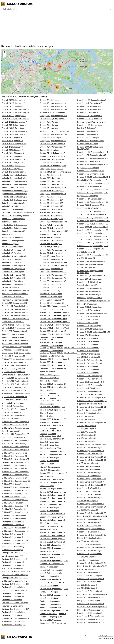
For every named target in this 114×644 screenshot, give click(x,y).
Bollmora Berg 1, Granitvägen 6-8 (91, 504)
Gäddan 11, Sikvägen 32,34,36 (52, 451)
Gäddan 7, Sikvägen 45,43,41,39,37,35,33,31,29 (51, 394)
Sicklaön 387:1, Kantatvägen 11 (52, 362)
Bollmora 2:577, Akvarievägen (89, 161)
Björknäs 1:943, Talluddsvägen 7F (15, 434)
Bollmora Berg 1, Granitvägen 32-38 (92, 444)
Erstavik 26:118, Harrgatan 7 (13, 103)
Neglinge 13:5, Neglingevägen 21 (15, 294)
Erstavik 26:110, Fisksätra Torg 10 (15, 109)
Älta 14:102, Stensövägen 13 (89, 338)
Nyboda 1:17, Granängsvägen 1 (90, 572)
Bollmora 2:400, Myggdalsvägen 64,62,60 (94, 221)
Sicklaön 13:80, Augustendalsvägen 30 (93, 202)
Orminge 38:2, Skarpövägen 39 (52, 300)
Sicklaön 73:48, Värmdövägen (14, 515)
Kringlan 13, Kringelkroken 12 (51, 526)
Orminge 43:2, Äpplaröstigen (13, 612)
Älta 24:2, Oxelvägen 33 (87, 557)
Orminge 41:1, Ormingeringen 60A (53, 262)
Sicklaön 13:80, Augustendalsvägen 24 (93, 246)
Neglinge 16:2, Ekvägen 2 (12, 259)
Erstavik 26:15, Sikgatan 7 (12, 150)
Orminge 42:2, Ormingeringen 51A (53, 250)
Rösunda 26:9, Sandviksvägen (14, 547)
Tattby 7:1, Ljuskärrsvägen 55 (14, 219)
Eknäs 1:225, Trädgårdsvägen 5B (15, 344)
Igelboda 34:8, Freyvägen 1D (13, 250)
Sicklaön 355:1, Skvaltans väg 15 (53, 331)
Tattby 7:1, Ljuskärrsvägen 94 (14, 203)
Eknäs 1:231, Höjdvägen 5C (13, 297)
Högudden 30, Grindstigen (88, 196)
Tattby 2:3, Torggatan (10, 234)
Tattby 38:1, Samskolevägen (13, 334)
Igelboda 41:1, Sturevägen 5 (13, 272)
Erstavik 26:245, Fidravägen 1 (14, 172)
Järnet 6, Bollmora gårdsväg (51, 573)
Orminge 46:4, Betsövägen (50, 138)
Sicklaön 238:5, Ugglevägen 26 (14, 484)
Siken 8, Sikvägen (47, 486)
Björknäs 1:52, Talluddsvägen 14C (15, 415)
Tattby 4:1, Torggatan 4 (11, 222)
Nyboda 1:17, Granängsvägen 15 (90, 622)
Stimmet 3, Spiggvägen (49, 529)
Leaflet (99, 93)
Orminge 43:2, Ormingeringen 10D (16, 584)
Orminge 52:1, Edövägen (12, 600)
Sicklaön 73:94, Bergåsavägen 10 (15, 528)
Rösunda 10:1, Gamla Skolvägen (15, 444)
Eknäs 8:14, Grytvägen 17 (12, 287)
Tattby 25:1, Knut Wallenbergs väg (15, 319)
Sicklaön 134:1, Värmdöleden (89, 476)
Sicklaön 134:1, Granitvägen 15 (52, 620)
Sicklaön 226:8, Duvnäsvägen (14, 543)
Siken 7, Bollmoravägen (49, 523)
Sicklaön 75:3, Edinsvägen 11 (51, 219)
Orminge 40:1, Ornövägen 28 (51, 259)
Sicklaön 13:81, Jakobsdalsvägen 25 (92, 155)
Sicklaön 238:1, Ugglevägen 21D (15, 512)
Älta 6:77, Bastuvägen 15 (50, 375)
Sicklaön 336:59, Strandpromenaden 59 (18, 359)
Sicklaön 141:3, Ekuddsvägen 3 (90, 591)
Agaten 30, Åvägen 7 (48, 372)
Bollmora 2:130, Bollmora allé (89, 106)
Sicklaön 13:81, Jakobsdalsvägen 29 (92, 214)
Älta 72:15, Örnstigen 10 (49, 378)
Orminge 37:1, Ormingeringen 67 (53, 281)
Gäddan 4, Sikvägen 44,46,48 (51, 517)
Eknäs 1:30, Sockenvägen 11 (13, 356)
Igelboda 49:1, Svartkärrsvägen (14, 181)
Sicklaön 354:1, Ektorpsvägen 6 (14, 581)
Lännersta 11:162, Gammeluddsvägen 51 (18, 212)
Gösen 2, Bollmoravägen (49, 508)
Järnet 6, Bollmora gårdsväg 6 (51, 570)
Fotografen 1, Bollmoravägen (89, 601)
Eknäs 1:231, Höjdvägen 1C (13, 322)
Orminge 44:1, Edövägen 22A (51, 169)
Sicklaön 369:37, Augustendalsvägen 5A (93, 183)
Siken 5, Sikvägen (47, 464)
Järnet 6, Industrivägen (49, 586)
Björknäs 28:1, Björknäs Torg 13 (15, 387)
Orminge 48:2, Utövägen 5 (12, 534)
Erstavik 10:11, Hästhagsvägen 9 (53, 614)
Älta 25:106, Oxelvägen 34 (88, 501)
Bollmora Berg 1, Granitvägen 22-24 (92, 407)
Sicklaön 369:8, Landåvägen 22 (52, 579)
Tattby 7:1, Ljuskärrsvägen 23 (14, 231)
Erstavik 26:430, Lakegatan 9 (13, 166)
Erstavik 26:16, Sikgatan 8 (12, 147)
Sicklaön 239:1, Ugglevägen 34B (15, 506)
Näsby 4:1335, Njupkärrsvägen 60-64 (92, 594)
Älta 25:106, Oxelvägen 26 (88, 541)
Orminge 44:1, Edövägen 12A (51, 200)
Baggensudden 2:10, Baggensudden (16, 347)
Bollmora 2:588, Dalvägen (88, 144)
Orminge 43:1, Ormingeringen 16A (16, 609)
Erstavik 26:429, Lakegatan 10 (14, 159)
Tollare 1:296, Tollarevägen (13, 237)
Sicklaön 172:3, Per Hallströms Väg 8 (54, 325)
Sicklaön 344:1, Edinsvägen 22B (52, 159)
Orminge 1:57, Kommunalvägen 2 (15, 475)
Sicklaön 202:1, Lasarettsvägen (52, 178)
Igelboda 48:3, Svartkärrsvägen (14, 194)
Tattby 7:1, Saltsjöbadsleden (13, 188)
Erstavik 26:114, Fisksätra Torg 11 (15, 119)
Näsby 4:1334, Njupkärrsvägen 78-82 (92, 566)
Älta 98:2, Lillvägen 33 (86, 268)
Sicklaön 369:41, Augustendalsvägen (92, 401)
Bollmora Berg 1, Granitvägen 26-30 (92, 398)
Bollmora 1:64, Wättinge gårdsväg (91, 264)
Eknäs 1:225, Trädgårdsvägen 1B (15, 350)
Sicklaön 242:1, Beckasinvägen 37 (16, 459)
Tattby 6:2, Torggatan (10, 244)
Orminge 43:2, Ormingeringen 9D (15, 578)
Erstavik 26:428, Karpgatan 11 (14, 144)
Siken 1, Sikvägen (47, 390)
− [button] (4, 56)
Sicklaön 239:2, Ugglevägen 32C (15, 500)
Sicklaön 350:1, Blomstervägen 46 (91, 604)
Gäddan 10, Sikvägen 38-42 (51, 483)
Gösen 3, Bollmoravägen (49, 442)
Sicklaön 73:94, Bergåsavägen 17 (15, 531)
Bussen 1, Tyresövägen (49, 381)
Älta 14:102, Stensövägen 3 (88, 373)
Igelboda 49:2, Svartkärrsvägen (14, 197)
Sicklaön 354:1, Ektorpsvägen (14, 622)
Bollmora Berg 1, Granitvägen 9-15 (91, 529)
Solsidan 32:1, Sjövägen (49, 150)
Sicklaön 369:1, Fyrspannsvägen (53, 548)
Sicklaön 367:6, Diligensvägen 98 (53, 492)
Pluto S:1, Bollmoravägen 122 (89, 410)
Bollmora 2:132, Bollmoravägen (90, 288)
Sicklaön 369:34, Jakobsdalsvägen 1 (92, 100)
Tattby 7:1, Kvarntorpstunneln (13, 241)
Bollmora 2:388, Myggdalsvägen (90, 329)
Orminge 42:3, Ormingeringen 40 (53, 188)
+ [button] (4, 52)
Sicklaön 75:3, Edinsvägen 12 (51, 216)
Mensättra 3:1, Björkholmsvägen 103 (54, 131)
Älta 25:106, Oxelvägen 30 (88, 510)
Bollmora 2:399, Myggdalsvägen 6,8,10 (93, 158)
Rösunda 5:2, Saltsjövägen (13, 568)
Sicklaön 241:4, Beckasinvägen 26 (16, 422)
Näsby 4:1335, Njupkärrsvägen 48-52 (92, 607)
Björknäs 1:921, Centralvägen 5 (14, 409)
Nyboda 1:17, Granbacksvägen (90, 391)
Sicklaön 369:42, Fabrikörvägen (90, 379)
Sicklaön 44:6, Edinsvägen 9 (51, 244)
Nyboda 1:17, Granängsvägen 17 (90, 610)
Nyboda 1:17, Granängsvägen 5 (90, 597)
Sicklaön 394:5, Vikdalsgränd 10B (91, 249)
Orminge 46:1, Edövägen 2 (50, 175)
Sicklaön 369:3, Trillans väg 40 (52, 479)
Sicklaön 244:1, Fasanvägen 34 (14, 425)
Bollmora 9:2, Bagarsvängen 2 (52, 489)
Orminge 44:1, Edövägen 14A (51, 206)
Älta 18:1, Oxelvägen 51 (87, 432)
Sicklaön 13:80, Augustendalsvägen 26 (93, 230)
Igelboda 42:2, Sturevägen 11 (14, 281)
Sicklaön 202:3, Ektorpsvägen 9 (52, 144)
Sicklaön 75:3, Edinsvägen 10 (51, 225)
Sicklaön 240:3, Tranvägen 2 (13, 503)
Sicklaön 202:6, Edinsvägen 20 (52, 191)
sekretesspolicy (108, 638)
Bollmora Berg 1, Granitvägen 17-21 (92, 535)
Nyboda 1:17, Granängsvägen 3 (90, 582)
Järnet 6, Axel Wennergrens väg (52, 582)
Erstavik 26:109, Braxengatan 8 (14, 131)
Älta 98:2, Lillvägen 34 (86, 252)
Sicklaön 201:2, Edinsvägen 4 (51, 253)
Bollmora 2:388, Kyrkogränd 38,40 (91, 205)
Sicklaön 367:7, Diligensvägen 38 (53, 419)
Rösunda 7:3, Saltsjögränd (12, 606)
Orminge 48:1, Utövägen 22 (13, 593)
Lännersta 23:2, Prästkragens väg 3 (16, 325)
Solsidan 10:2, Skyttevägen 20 (14, 497)
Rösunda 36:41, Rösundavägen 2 (53, 113)
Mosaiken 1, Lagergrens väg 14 (90, 298)
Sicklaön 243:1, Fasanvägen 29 (14, 456)
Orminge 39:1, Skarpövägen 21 (52, 303)
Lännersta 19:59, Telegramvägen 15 (16, 375)
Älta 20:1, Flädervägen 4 (87, 585)
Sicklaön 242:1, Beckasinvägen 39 (16, 472)
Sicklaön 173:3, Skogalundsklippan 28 (55, 316)
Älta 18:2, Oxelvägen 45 (87, 426)
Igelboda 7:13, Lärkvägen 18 (13, 206)
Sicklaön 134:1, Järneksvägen (89, 316)
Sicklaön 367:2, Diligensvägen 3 (52, 407)
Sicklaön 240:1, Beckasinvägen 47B (16, 481)
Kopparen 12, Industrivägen (88, 168)
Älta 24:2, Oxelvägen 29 (87, 569)
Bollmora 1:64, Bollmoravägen (89, 291)
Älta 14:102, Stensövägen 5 (88, 370)
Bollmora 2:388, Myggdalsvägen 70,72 (92, 261)
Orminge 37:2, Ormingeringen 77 (53, 275)
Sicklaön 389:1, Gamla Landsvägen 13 (17, 618)
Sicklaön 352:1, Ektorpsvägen (51, 209)
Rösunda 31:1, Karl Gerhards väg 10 (16, 572)
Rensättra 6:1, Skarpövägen (51, 294)
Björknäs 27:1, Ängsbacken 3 (13, 369)
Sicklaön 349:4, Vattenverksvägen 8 (54, 306)
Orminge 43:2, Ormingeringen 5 (14, 553)
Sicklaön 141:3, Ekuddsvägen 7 (90, 613)
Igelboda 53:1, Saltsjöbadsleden (15, 225)
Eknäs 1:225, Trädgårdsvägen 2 (15, 331)
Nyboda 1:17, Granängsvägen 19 (90, 619)
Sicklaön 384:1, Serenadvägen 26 (53, 384)
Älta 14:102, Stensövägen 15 (89, 357)
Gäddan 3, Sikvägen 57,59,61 (51, 504)
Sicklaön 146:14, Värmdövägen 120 (91, 199)
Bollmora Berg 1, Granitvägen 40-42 (92, 423)
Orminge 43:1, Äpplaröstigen (13, 587)
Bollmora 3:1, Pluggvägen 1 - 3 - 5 (91, 382)
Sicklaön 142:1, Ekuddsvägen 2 (90, 554)
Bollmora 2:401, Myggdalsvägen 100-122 (94, 301)
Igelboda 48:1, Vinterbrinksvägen (15, 178)
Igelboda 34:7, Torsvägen (12, 262)
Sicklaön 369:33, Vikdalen (88, 320)
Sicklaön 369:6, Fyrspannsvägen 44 (54, 589)
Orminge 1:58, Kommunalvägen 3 (15, 462)
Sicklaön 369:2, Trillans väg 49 (52, 439)
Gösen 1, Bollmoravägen (49, 458)
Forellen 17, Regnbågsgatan (51, 601)
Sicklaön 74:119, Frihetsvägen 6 (52, 153)
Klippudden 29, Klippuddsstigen (90, 404)
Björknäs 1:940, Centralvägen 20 (15, 378)
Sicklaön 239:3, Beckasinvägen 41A (16, 487)
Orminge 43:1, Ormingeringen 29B (53, 109)
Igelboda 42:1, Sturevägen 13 (14, 284)
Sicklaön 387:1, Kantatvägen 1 (52, 343)
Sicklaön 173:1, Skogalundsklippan (53, 319)
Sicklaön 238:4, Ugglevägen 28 (14, 490)
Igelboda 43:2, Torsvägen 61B (14, 275)
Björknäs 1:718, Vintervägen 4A (14, 397)
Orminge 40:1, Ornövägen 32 (51, 269)
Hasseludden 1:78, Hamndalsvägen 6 (92, 180)
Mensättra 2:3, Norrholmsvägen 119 (54, 231)
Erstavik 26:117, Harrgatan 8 (13, 100)
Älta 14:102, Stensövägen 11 (89, 354)
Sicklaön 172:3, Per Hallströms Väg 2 (54, 328)
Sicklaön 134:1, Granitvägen (88, 310)
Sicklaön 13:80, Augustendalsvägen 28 (93, 218)
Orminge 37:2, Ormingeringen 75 (53, 278)
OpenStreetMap (108, 93)
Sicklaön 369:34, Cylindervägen (90, 119)
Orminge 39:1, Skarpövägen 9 (51, 284)
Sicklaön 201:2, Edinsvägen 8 (51, 228)
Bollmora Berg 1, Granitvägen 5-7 (91, 482)
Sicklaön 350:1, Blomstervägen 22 (91, 616)
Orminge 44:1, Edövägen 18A (51, 203)
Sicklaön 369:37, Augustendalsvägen (92, 233)
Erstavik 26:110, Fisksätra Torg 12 (15, 113)
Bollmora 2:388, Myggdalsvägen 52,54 (92, 227)
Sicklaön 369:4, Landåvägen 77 (52, 539)
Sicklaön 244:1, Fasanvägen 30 (14, 465)
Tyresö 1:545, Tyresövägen (88, 560)
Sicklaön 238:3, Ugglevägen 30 (14, 494)
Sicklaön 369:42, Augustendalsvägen (92, 385)
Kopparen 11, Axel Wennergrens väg (92, 122)
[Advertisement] (57, 28)
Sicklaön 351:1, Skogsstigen (51, 234)
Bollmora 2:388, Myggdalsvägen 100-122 (94, 313)
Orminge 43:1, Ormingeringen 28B (53, 134)
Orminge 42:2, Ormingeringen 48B (53, 222)
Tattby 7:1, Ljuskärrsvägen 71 (14, 209)
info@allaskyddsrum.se (105, 636)
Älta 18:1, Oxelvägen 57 (87, 416)
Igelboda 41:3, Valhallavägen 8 (14, 256)
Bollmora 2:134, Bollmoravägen (90, 186)
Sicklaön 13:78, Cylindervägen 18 (91, 171)
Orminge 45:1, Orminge (49, 122)
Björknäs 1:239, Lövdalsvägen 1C (15, 365)
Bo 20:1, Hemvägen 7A (11, 431)
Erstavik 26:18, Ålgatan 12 (12, 141)
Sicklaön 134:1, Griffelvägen (88, 388)
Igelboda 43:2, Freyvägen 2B (13, 269)
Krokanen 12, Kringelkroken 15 (52, 564)
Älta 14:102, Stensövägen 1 (88, 345)
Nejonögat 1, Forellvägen (50, 558)
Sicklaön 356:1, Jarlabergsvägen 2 (53, 473)
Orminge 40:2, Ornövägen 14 (51, 256)
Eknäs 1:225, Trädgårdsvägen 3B (15, 341)
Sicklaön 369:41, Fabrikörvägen (90, 376)
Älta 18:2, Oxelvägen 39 (87, 438)
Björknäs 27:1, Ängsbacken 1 (13, 372)
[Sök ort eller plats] (110, 9)
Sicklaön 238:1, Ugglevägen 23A (15, 540)
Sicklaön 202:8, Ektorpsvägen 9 (52, 156)
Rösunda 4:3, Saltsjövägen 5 (13, 437)
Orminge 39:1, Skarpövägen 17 (52, 287)
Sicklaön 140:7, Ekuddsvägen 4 (90, 576)
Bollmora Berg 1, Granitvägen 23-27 (92, 485)
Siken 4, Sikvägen (47, 476)
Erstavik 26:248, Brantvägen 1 (14, 125)
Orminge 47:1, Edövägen (12, 615)
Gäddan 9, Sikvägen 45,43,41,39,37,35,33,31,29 (51, 430)
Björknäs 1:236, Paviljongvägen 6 (15, 381)
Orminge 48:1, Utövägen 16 (13, 562)
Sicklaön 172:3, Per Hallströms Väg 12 (55, 334)
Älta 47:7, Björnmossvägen (50, 467)
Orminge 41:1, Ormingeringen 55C (53, 272)
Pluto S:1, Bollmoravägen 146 (89, 491)
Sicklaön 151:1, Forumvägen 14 (52, 495)
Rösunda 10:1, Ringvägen (12, 419)
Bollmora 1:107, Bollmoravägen (90, 279)
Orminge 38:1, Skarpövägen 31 (52, 291)
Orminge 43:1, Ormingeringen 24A (53, 116)
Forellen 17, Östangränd (49, 576)
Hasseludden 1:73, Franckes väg (53, 623)
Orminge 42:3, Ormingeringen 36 (53, 141)
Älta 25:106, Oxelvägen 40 (88, 463)
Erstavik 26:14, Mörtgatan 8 (13, 153)
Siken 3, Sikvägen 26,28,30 (50, 448)
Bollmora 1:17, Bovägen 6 (88, 113)
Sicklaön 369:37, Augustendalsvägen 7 (93, 239)
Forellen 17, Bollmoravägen (88, 128)
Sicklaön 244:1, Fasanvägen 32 (14, 453)
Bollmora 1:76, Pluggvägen (88, 335)
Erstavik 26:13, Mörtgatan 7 (13, 156)
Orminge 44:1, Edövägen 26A (51, 163)
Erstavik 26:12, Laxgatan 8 (12, 163)
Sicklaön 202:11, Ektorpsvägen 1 (53, 119)
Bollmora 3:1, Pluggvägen (87, 366)
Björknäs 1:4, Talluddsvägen (13, 403)
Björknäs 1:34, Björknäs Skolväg (15, 306)
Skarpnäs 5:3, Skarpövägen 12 (52, 356)
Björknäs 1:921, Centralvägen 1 (14, 400)
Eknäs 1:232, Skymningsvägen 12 (15, 291)
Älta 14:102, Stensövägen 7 (88, 348)
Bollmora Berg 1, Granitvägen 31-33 (92, 479)
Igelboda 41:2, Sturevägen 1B (14, 266)
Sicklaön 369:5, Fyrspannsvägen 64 (54, 561)
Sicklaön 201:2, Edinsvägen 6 (51, 241)
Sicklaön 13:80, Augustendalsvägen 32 (93, 190)
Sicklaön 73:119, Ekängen (12, 550)
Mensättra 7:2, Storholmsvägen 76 (53, 266)
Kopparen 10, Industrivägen (88, 138)
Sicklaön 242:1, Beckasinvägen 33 (16, 428)
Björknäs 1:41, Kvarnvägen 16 (14, 362)
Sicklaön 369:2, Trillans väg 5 (51, 425)
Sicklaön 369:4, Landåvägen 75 (52, 545)
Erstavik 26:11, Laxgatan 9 (12, 169)
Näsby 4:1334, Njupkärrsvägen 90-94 (92, 516)
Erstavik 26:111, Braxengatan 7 (14, 122)
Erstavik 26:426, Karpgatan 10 (14, 134)
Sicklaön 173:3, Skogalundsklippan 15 (55, 322)
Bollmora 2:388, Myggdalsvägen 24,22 (92, 165)
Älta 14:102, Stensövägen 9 (88, 341)
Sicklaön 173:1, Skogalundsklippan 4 (54, 312)
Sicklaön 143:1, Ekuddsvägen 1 (90, 494)
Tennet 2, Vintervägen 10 (87, 285)
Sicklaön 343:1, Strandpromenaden (16, 394)
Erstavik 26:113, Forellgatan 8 (14, 116)
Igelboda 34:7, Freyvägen (12, 253)
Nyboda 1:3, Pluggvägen (87, 304)
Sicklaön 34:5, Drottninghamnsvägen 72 (55, 172)
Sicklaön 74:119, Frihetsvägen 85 (53, 166)
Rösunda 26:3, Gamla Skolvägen (15, 575)
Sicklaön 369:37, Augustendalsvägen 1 (93, 152)
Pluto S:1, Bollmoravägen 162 (89, 526)
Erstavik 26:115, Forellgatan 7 (14, 106)
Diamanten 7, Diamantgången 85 (53, 368)
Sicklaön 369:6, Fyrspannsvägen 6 (53, 595)
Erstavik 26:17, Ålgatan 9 (12, 138)
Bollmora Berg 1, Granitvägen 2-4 (91, 451)
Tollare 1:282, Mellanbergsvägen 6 (16, 216)
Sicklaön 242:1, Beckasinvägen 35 (16, 440)
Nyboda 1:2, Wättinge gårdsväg (90, 360)
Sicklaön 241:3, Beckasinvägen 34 (16, 447)
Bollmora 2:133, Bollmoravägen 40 (91, 276)
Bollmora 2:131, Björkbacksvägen (91, 141)
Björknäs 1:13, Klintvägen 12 (13, 412)
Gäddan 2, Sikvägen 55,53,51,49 (53, 454)
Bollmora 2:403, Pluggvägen (88, 466)
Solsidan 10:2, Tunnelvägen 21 (14, 509)
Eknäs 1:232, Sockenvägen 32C (15, 303)
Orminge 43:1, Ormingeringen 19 (53, 103)
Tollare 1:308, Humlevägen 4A (14, 390)
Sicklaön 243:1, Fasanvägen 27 (14, 478)
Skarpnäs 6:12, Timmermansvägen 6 (54, 359)
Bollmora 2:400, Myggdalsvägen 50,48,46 (94, 177)
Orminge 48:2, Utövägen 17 (13, 522)
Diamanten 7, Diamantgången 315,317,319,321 (51, 338)
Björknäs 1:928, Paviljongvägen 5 (15, 384)
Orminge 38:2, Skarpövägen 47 (52, 309)
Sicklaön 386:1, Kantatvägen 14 (52, 365)
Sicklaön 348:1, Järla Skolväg (89, 282)
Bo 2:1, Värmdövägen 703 (12, 556)
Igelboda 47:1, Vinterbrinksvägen (15, 175)
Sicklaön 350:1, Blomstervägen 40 (91, 579)
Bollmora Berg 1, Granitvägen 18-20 (92, 457)
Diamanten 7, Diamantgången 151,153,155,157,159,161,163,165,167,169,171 (58, 347)
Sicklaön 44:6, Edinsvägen (50, 237)
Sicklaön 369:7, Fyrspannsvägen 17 (54, 611)
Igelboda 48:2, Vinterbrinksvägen (15, 191)
